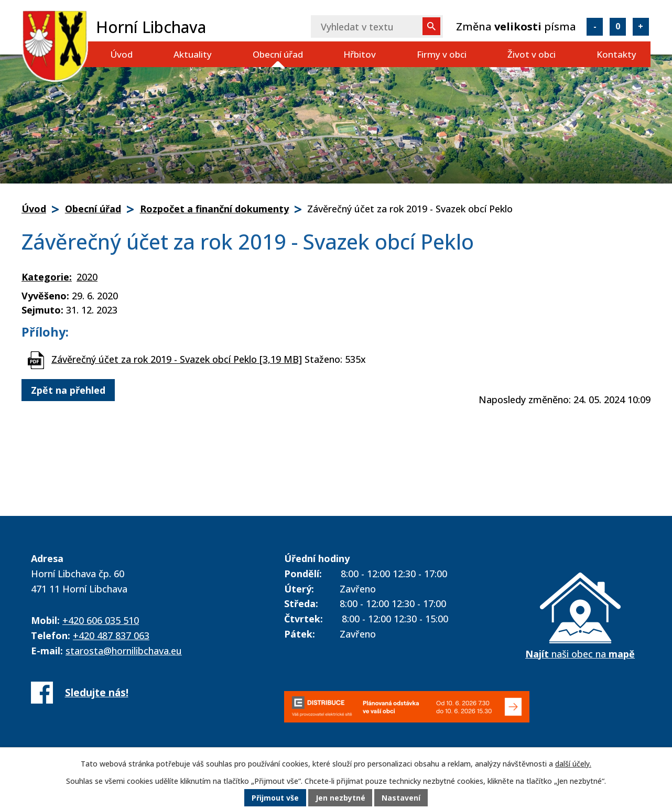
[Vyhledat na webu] (377, 26)
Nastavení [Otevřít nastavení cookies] (402, 798)
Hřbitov (360, 54)
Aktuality (193, 54)
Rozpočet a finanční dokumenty (214, 209)
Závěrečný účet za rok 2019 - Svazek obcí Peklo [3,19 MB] (177, 359)
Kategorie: (47, 277)
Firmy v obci (442, 54)
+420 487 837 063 (111, 635)
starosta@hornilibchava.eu (124, 651)
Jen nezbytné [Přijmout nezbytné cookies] (340, 798)
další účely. (573, 764)
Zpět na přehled (68, 390)
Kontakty (616, 54)
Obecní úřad (278, 54)
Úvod (121, 54)
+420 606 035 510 (101, 620)
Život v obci (532, 54)
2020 (87, 277)
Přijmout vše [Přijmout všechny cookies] (275, 798)
